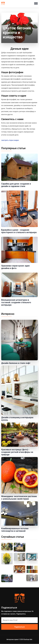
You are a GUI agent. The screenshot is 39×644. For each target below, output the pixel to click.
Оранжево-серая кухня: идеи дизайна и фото (15, 267)
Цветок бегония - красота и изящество (18, 33)
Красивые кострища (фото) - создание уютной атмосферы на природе (17, 452)
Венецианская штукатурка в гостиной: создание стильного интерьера (16, 302)
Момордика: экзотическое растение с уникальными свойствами (19, 498)
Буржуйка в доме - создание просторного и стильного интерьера (19, 231)
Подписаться (19, 627)
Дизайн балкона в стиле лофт (16, 363)
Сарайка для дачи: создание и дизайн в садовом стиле (16, 185)
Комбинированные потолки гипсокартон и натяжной (15, 530)
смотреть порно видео (10, 140)
